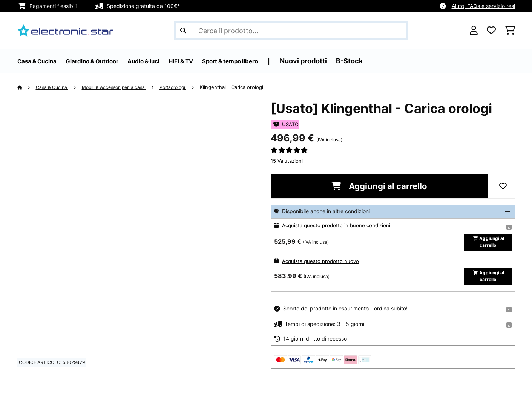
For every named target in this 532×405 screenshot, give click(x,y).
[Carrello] (510, 31)
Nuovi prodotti (345, 61)
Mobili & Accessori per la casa (120, 87)
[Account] (474, 31)
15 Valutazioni (287, 161)
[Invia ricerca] (183, 31)
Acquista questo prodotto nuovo (322, 265)
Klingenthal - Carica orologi (245, 87)
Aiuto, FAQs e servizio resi (483, 6)
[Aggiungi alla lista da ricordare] (503, 186)
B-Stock (391, 61)
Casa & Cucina (54, 87)
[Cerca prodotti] (291, 31)
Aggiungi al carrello (379, 186)
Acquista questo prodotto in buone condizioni (338, 225)
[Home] (27, 87)
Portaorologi (185, 87)
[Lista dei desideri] (491, 31)
